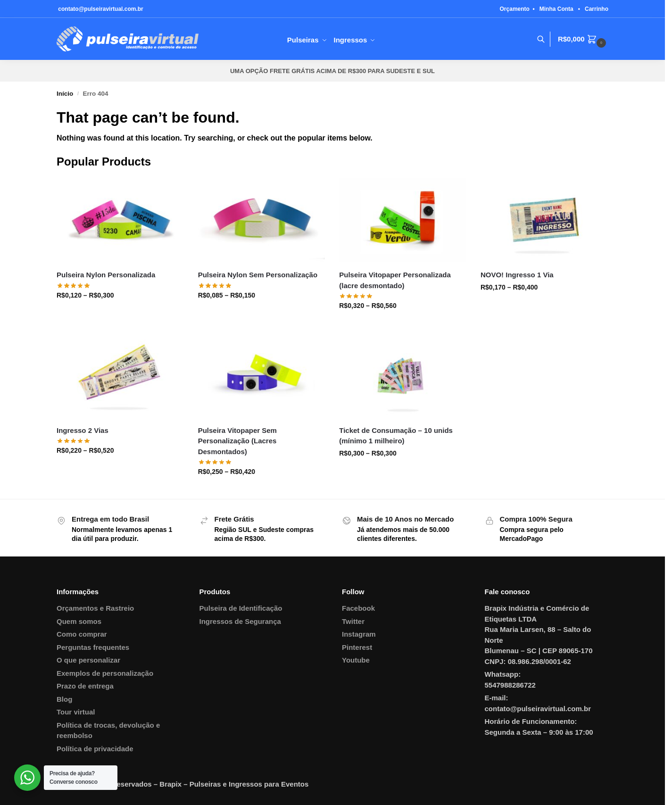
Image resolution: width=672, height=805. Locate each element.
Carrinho (597, 9)
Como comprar (82, 634)
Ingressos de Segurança (240, 621)
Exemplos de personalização (105, 673)
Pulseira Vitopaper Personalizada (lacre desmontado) (395, 280)
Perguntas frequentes (93, 647)
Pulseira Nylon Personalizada (106, 275)
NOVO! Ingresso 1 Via (517, 275)
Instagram (359, 634)
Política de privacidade (95, 749)
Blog (64, 699)
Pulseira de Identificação (241, 608)
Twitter (353, 621)
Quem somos (79, 621)
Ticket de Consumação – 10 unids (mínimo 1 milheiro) (396, 436)
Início (65, 94)
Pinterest (357, 647)
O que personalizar (88, 660)
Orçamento (515, 9)
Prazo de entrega (85, 686)
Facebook (358, 608)
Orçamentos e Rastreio (95, 608)
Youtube (356, 660)
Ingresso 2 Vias (83, 430)
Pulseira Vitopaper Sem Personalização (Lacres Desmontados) (237, 441)
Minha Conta (556, 9)
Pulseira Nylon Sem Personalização (258, 275)
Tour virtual (76, 712)
